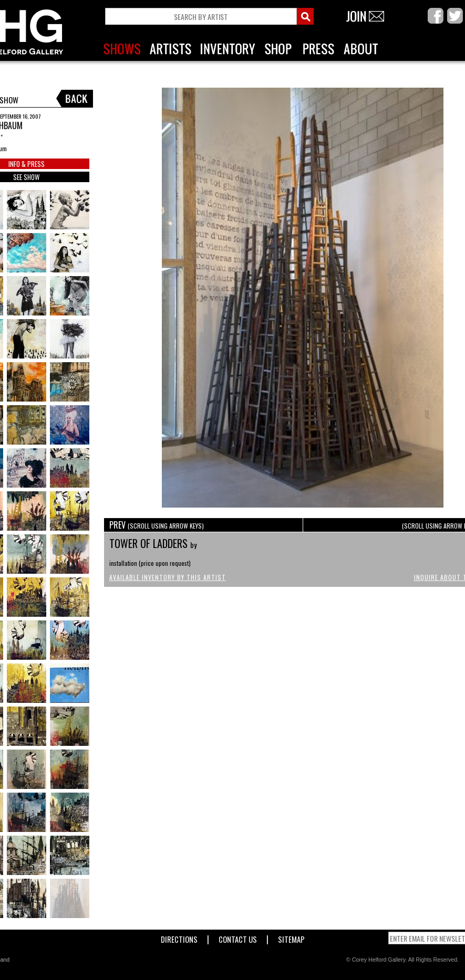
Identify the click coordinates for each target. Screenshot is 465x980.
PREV (157, 525)
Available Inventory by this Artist (168, 577)
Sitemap (291, 937)
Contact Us (238, 937)
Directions (179, 937)
